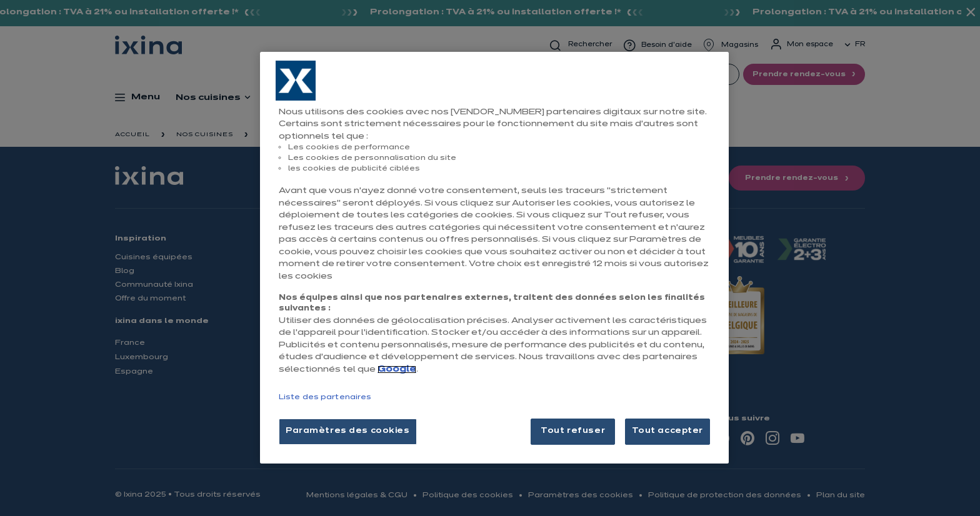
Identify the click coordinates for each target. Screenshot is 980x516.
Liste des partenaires (325, 397)
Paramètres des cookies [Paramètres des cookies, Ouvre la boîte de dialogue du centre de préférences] (348, 431)
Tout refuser (573, 431)
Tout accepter (667, 431)
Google (397, 370)
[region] (494, 258)
